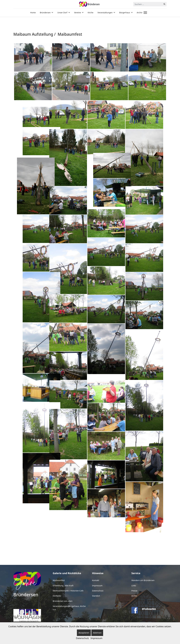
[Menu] (145, 13)
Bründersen (45, 13)
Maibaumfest (59, 580)
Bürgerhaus (125, 13)
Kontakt (96, 580)
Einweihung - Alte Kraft (63, 586)
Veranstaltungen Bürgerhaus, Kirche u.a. (69, 608)
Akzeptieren (84, 633)
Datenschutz (98, 591)
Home (33, 13)
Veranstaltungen (105, 13)
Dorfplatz (57, 596)
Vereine (78, 13)
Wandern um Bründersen (143, 580)
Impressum (97, 586)
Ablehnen (97, 633)
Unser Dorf (62, 13)
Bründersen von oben (63, 601)
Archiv (140, 13)
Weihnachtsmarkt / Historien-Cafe (68, 591)
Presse (134, 591)
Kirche (90, 13)
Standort (96, 596)
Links (134, 586)
